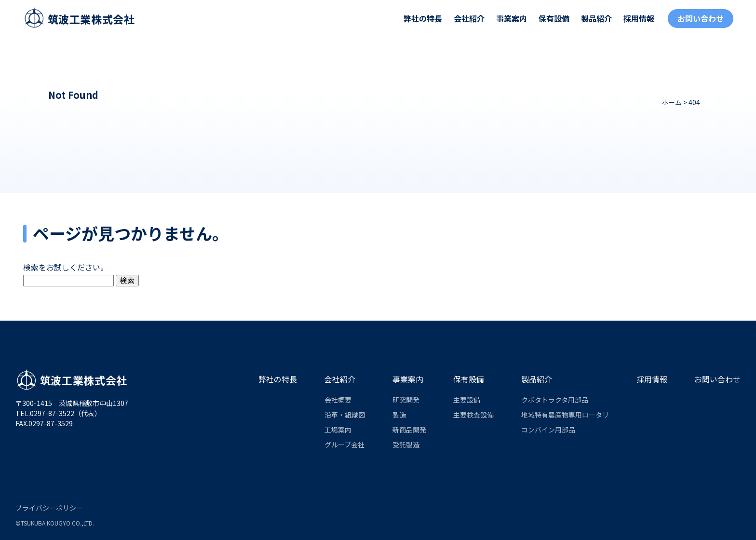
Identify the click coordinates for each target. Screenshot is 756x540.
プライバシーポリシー (49, 508)
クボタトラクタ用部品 (555, 400)
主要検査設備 (473, 415)
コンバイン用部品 (548, 430)
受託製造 (406, 445)
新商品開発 (409, 430)
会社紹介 (469, 18)
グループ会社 (344, 445)
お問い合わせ (701, 18)
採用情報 (639, 18)
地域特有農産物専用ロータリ (565, 415)
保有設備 (554, 18)
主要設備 (467, 400)
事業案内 (512, 18)
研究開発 (406, 400)
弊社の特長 (423, 18)
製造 (399, 415)
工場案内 (338, 430)
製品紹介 (596, 18)
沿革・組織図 (345, 415)
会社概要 (338, 400)
